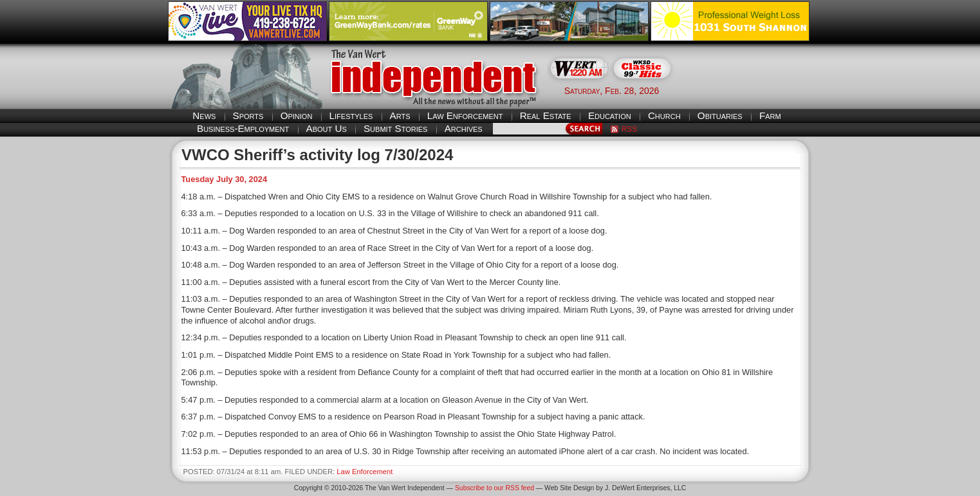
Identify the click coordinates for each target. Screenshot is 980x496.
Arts (400, 115)
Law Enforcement (465, 115)
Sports (248, 115)
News (204, 115)
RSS (630, 129)
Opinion (297, 115)
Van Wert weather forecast (748, 90)
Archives (464, 128)
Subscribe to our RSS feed (495, 488)
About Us (327, 128)
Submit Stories (395, 128)
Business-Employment (243, 128)
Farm (770, 115)
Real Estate (546, 115)
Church (664, 115)
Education (610, 115)
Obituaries (720, 115)
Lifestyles (351, 115)
